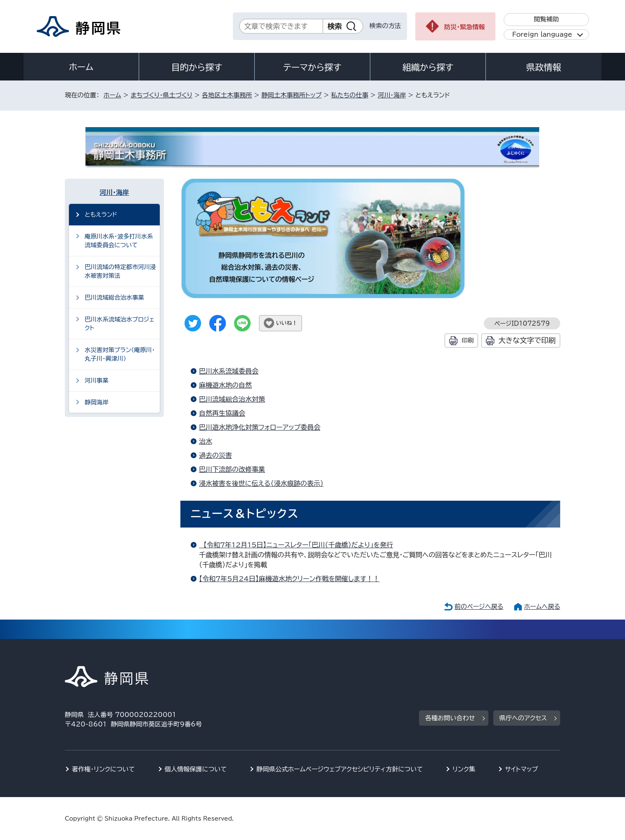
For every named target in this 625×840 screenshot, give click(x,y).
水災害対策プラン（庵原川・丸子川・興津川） (120, 354)
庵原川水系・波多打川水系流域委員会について (119, 241)
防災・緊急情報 (465, 27)
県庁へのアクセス (523, 718)
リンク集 (464, 769)
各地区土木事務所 (227, 95)
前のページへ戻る (479, 607)
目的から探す (197, 67)
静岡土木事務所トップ (291, 95)
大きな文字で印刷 (527, 340)
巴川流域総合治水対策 (232, 399)
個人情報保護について (196, 769)
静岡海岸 (97, 402)
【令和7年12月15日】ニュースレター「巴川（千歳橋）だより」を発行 (296, 545)
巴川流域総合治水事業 (114, 297)
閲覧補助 (546, 19)
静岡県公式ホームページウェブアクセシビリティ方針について (340, 769)
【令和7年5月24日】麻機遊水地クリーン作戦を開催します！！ (289, 579)
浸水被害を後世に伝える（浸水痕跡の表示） (261, 483)
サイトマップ (521, 769)
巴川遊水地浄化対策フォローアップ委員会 (260, 427)
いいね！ (287, 323)
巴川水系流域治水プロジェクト (120, 324)
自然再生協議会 (222, 413)
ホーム (81, 67)
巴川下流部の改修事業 (232, 469)
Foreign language (542, 34)
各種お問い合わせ (450, 718)
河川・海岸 (392, 95)
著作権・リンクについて (103, 769)
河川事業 (97, 380)
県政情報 (544, 67)
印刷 (468, 340)
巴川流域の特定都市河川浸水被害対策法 (120, 271)
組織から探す (428, 67)
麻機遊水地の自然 (225, 385)
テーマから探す (312, 67)
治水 (206, 441)
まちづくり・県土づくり (161, 95)
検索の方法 (385, 26)
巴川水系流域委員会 (229, 371)
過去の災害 (215, 455)
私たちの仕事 (350, 95)
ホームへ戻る (542, 607)
